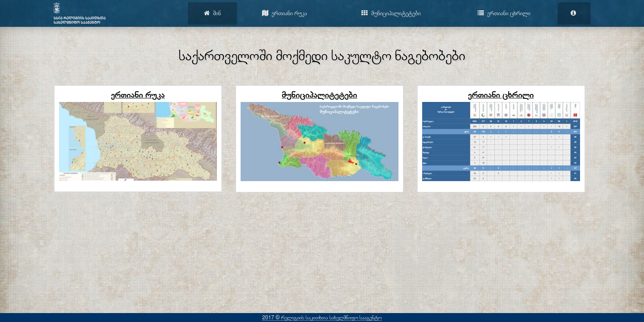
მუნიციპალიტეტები (391, 13)
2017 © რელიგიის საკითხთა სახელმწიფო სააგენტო (322, 318)
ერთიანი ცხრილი (504, 13)
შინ (212, 13)
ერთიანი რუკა (285, 13)
